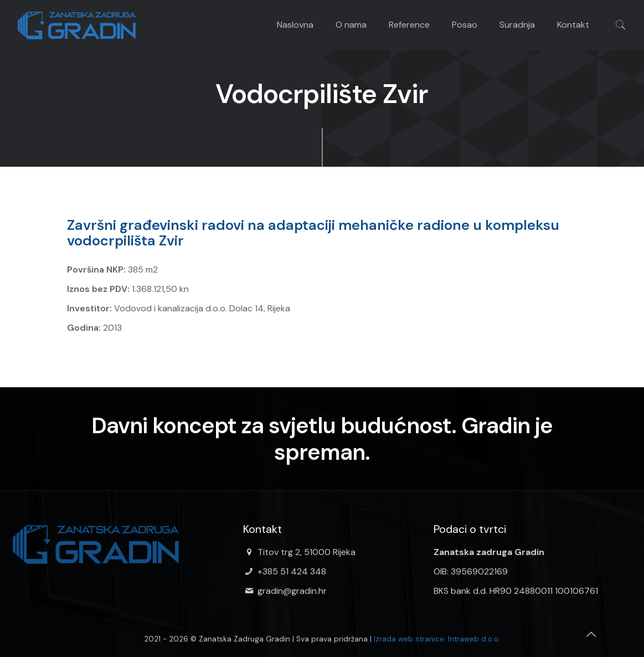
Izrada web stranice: (410, 639)
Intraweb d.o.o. (474, 639)
